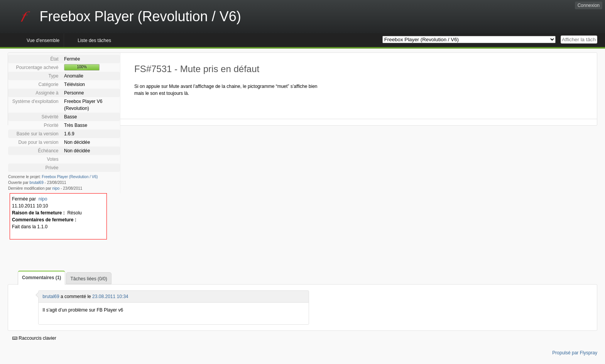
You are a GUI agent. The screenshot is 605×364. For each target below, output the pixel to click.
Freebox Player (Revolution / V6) (70, 177)
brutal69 (37, 183)
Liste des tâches (94, 40)
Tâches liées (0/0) (89, 279)
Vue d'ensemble (43, 40)
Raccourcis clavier (34, 338)
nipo (56, 188)
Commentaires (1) (41, 278)
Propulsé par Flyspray (575, 353)
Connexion (589, 5)
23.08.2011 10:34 (110, 297)
